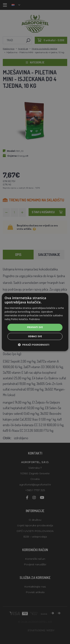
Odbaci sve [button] (35, 336)
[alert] (35, 322)
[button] (35, 345)
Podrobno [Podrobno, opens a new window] (34, 319)
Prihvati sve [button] (35, 327)
